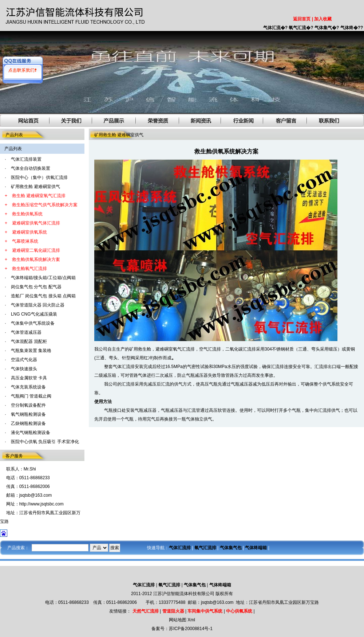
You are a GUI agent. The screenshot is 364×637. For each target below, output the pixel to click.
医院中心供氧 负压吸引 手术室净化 (45, 442)
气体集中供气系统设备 (33, 323)
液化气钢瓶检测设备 (31, 433)
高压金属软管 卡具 (29, 378)
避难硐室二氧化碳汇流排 (36, 250)
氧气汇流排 (184, 349)
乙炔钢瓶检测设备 (28, 423)
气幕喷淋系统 (25, 241)
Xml (191, 620)
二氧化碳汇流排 (241, 349)
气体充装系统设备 (28, 387)
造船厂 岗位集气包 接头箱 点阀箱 (43, 296)
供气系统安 (333, 384)
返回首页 (302, 19)
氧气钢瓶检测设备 (28, 414)
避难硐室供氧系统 (29, 232)
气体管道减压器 (26, 332)
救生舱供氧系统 (27, 214)
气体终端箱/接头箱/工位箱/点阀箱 (43, 278)
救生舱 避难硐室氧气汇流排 (39, 196)
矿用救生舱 (140, 349)
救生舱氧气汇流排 (29, 269)
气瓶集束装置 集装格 (31, 351)
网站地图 (178, 620)
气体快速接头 (24, 369)
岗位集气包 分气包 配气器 (36, 287)
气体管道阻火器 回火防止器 (38, 305)
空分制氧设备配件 (28, 405)
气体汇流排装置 (26, 159)
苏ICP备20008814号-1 (191, 629)
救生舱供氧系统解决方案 (36, 259)
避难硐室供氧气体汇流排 (36, 223)
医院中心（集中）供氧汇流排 (39, 177)
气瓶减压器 (146, 410)
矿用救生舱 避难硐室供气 (35, 187)
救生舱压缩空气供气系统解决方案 (45, 205)
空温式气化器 (24, 360)
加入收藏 (323, 19)
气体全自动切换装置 (31, 168)
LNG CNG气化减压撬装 (34, 314)
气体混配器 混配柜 (29, 341)
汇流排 (128, 384)
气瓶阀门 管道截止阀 (31, 396)
